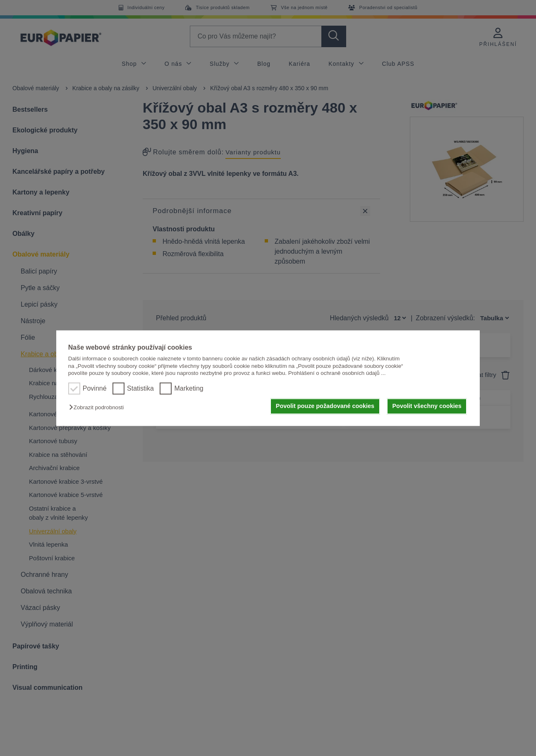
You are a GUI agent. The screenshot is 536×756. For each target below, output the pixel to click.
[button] (98, 408)
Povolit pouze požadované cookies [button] (325, 406)
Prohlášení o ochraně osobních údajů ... (337, 373)
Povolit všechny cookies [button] (427, 406)
